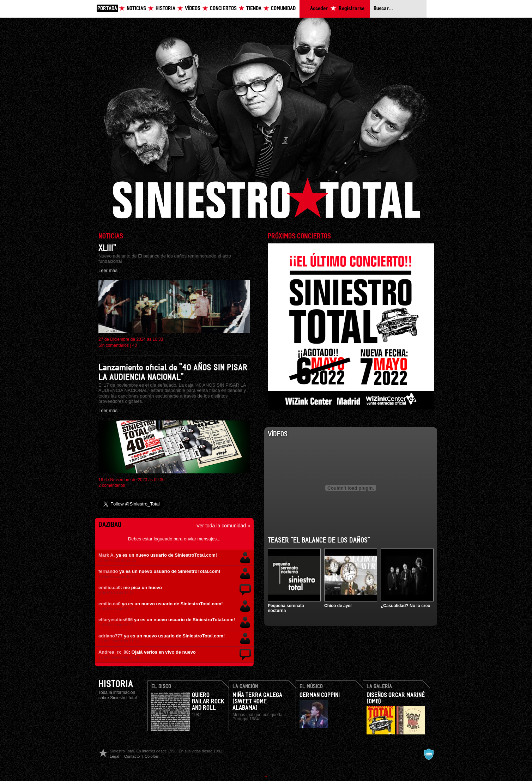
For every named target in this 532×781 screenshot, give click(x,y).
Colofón (151, 756)
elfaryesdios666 (116, 620)
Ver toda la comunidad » (223, 526)
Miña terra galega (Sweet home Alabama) (257, 702)
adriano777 (110, 636)
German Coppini (320, 695)
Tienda (254, 9)
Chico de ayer (338, 606)
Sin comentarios (114, 345)
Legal (114, 756)
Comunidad (283, 9)
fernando (108, 571)
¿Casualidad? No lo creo (406, 606)
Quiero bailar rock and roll (208, 702)
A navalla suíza (429, 754)
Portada (107, 9)
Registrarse (352, 9)
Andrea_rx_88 (114, 652)
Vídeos (193, 9)
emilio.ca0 (110, 588)
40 (135, 345)
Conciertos (223, 9)
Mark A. (107, 555)
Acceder (319, 9)
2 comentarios (112, 485)
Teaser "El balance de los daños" (319, 540)
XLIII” (107, 248)
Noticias (136, 9)
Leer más (108, 270)
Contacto (132, 756)
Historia (165, 9)
